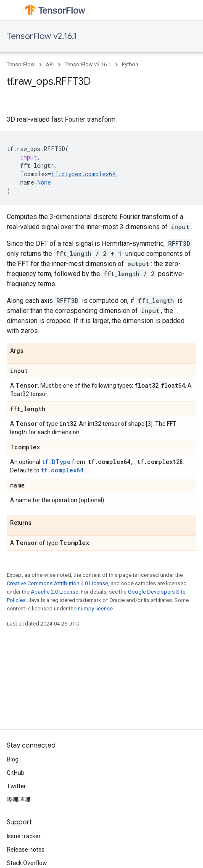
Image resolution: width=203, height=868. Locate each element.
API (50, 64)
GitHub (16, 773)
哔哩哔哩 (18, 800)
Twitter (16, 786)
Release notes (26, 850)
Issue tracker (24, 836)
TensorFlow (21, 64)
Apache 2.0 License (54, 592)
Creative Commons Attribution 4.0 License (57, 583)
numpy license (95, 609)
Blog (13, 759)
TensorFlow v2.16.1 (42, 36)
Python (130, 64)
